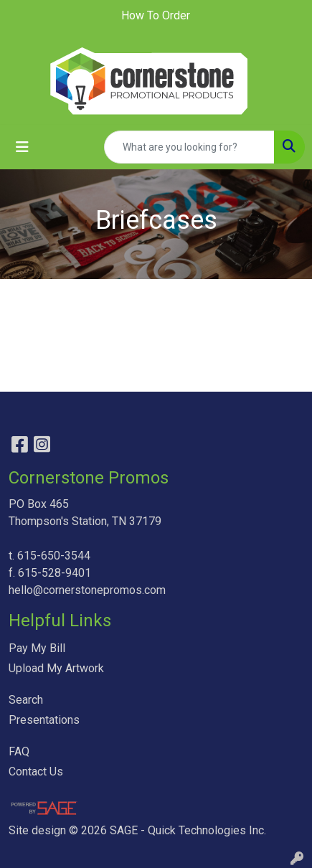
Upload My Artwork (56, 668)
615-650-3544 (54, 556)
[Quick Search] (189, 147)
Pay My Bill (37, 648)
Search (26, 700)
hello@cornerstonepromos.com (87, 590)
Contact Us (36, 772)
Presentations (44, 720)
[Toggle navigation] (22, 147)
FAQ (19, 751)
